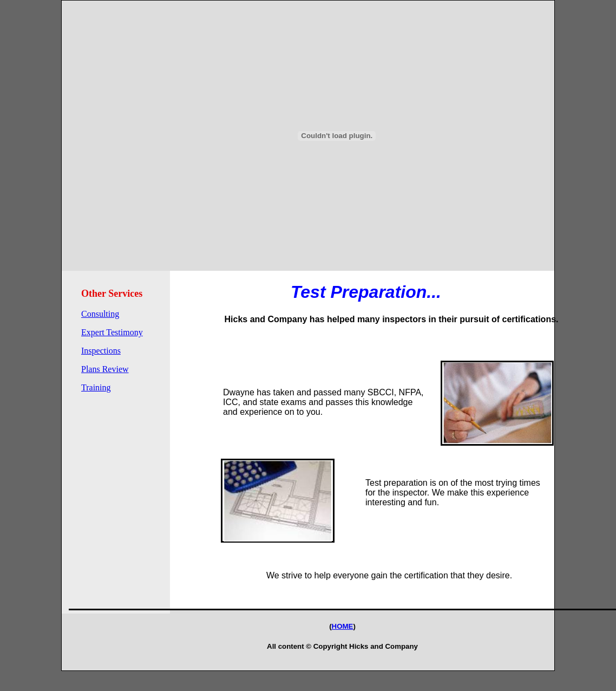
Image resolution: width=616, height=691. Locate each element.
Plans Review (105, 369)
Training (96, 387)
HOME (343, 626)
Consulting (100, 314)
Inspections (101, 351)
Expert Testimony (112, 332)
